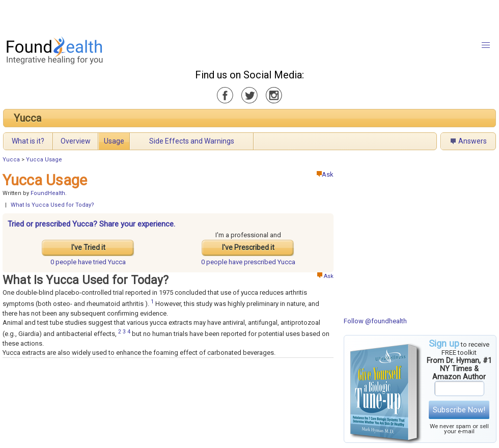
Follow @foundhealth (375, 321)
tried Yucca (88, 262)
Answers (473, 141)
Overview (76, 141)
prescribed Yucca (248, 262)
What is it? (28, 141)
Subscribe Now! (459, 410)
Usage (114, 141)
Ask (325, 174)
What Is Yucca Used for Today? (52, 205)
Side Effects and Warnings (192, 141)
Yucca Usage (44, 160)
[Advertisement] (127, 15)
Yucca (27, 118)
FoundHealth (48, 193)
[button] (486, 45)
